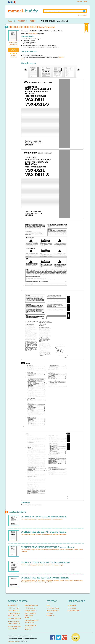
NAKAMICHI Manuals (31, 605)
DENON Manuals (13, 616)
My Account (72, 605)
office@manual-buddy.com (14, 641)
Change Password (74, 611)
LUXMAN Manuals (14, 621)
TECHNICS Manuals (31, 625)
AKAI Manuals (13, 605)
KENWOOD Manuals (14, 618)
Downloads (79, 2)
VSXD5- (33, 21)
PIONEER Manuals (31, 611)
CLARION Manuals (14, 613)
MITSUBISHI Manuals (15, 626)
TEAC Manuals (29, 623)
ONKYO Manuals (30, 608)
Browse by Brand (83, 15)
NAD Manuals (12, 629)
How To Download (53, 608)
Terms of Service (53, 611)
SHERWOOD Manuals (32, 620)
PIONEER (21, 21)
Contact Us (51, 616)
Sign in (85, 2)
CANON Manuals (13, 611)
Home (10, 21)
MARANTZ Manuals (14, 624)
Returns (50, 613)
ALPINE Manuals (13, 608)
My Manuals (72, 608)
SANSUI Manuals (30, 613)
